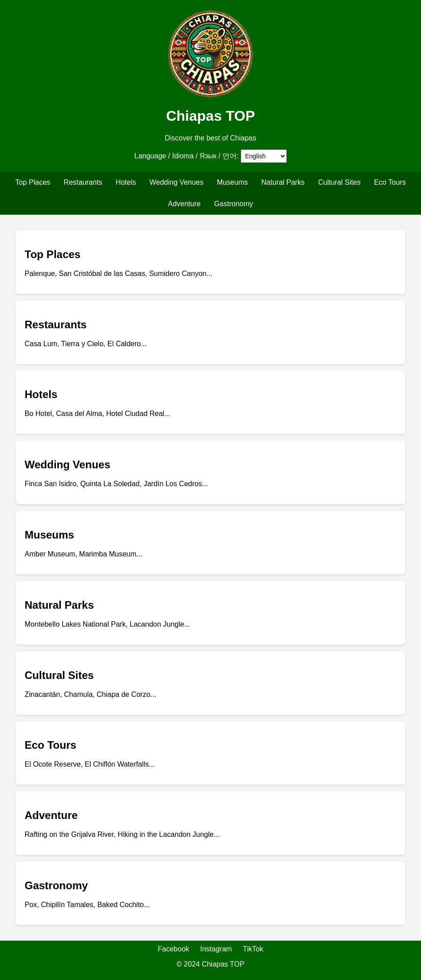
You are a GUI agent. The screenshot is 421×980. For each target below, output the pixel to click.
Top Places (33, 182)
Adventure (184, 204)
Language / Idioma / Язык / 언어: (186, 156)
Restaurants (83, 182)
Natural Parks (283, 182)
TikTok (253, 949)
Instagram (216, 949)
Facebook (174, 949)
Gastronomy (233, 204)
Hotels (126, 182)
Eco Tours (390, 182)
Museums (232, 182)
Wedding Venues (176, 182)
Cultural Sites (339, 182)
